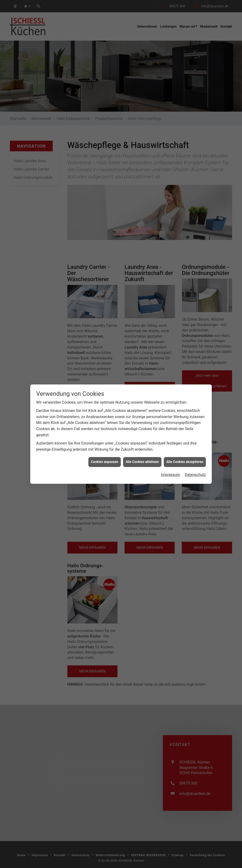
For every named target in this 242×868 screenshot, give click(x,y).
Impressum (171, 465)
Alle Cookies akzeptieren (185, 453)
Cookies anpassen (105, 453)
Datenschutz (195, 465)
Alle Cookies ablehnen (142, 453)
